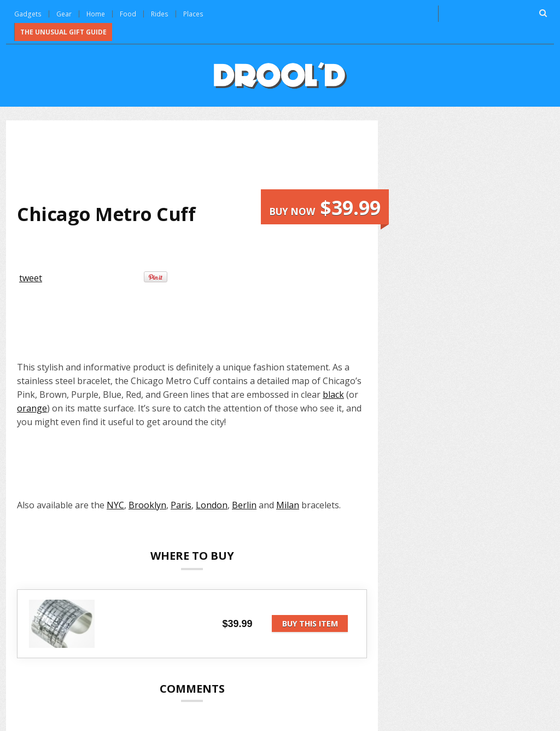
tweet (31, 277)
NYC (115, 504)
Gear (63, 13)
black (333, 393)
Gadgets (27, 13)
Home (95, 13)
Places (192, 13)
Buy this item (310, 622)
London (212, 504)
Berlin (244, 504)
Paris (181, 504)
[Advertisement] (216, 159)
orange (32, 407)
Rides (159, 13)
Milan (288, 504)
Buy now (325, 207)
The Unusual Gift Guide (63, 31)
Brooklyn (147, 504)
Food (127, 13)
